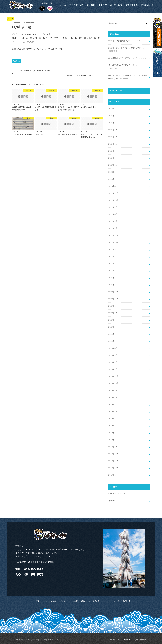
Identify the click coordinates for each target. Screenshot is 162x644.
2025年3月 (113, 130)
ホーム (63, 5)
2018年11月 (113, 461)
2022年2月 (113, 228)
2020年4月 (113, 348)
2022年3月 (113, 221)
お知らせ (17, 61)
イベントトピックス (117, 493)
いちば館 (91, 5)
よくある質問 (116, 5)
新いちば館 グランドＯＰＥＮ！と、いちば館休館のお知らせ (128, 77)
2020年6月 (113, 334)
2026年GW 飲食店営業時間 (125, 41)
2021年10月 (113, 242)
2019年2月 (113, 440)
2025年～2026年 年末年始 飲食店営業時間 (126, 50)
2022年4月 (113, 214)
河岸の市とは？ (77, 5)
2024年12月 (113, 144)
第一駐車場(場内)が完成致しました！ (124, 67)
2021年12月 (113, 235)
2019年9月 (113, 390)
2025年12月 (113, 116)
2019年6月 (113, 411)
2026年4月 (113, 109)
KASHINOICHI (126, 640)
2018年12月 (113, 454)
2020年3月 (113, 355)
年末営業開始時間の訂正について (127, 58)
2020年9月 (113, 313)
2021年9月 (113, 250)
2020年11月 (113, 299)
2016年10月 (113, 475)
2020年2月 (113, 362)
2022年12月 (113, 193)
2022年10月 (113, 200)
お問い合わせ (147, 5)
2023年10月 (113, 172)
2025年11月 (113, 123)
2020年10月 (113, 306)
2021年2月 (113, 278)
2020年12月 (113, 292)
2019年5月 (113, 419)
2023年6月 (113, 179)
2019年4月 (113, 426)
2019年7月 (113, 405)
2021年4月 (113, 271)
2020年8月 (113, 320)
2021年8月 (113, 257)
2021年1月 (113, 285)
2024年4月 (113, 158)
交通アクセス (132, 5)
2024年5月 (113, 151)
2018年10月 (113, 468)
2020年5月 (113, 341)
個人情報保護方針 (124, 601)
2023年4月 (113, 186)
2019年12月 (113, 376)
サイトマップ (110, 601)
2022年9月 (113, 207)
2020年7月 (113, 327)
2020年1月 (113, 369)
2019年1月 (113, 447)
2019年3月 (113, 433)
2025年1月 (113, 137)
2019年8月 (113, 397)
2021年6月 (113, 264)
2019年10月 (113, 383)
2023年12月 (113, 165)
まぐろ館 (103, 5)
